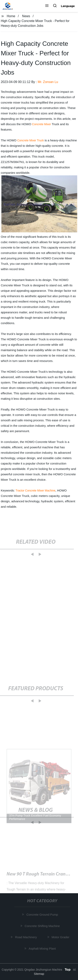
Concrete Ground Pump (42, 915)
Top (68, 969)
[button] (47, 6)
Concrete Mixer (42, 124)
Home (11, 16)
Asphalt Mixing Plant (42, 949)
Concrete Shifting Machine (42, 926)
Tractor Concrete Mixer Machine (35, 490)
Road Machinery (26, 937)
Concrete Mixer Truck (30, 140)
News (26, 16)
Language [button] (68, 6)
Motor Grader (61, 937)
